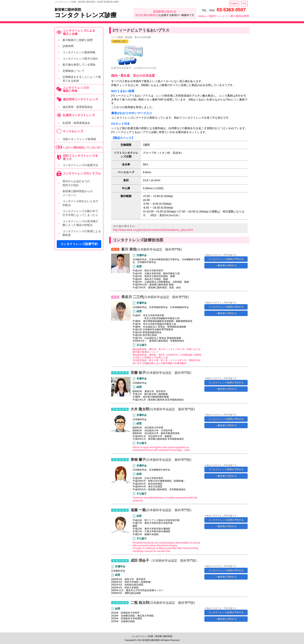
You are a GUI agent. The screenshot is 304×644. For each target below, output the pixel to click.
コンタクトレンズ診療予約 (79, 244)
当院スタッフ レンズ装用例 (79, 139)
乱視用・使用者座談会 (76, 123)
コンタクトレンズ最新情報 (79, 52)
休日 (138, 15)
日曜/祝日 (152, 15)
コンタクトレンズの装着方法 (80, 165)
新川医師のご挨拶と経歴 (78, 40)
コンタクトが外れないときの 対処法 (80, 203)
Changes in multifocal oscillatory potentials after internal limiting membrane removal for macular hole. (165, 550)
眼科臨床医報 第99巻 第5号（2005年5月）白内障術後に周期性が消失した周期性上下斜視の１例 (167, 356)
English (234, 4)
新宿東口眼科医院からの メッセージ (78, 193)
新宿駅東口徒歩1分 (165, 12)
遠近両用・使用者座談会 (78, 107)
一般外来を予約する (226, 266)
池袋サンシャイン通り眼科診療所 (224, 16)
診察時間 (68, 46)
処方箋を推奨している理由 (79, 65)
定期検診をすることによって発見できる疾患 (82, 79)
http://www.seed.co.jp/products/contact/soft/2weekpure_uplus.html (153, 230)
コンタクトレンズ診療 (86, 15)
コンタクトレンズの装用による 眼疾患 (82, 233)
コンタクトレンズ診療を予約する (226, 259)
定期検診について (74, 71)
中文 (244, 4)
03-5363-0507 (231, 10)
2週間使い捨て (120, 41)
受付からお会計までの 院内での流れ (76, 183)
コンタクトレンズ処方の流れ (80, 59)
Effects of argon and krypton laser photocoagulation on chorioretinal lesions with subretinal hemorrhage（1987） (162, 449)
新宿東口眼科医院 (68, 10)
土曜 (144, 15)
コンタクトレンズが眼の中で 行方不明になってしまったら (80, 213)
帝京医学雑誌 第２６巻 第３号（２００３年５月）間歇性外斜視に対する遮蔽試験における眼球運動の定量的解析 (167, 362)
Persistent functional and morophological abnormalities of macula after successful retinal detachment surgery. (166, 544)
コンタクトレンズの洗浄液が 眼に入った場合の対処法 (80, 223)
